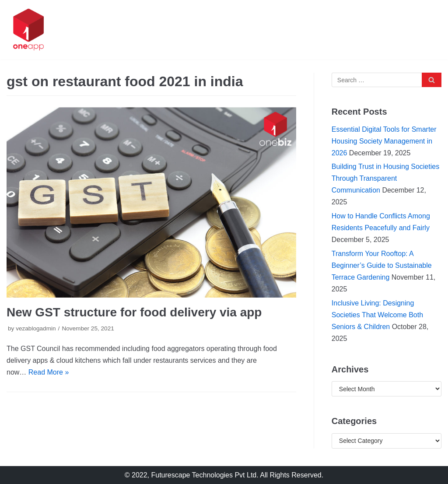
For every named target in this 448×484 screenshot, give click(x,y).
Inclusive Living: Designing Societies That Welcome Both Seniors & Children (377, 315)
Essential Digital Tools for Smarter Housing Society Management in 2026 (384, 141)
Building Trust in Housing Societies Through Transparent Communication (385, 178)
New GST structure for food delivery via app (134, 312)
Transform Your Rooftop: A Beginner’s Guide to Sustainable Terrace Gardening (382, 265)
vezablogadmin (36, 328)
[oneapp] (28, 30)
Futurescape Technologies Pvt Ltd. (205, 475)
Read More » (49, 372)
